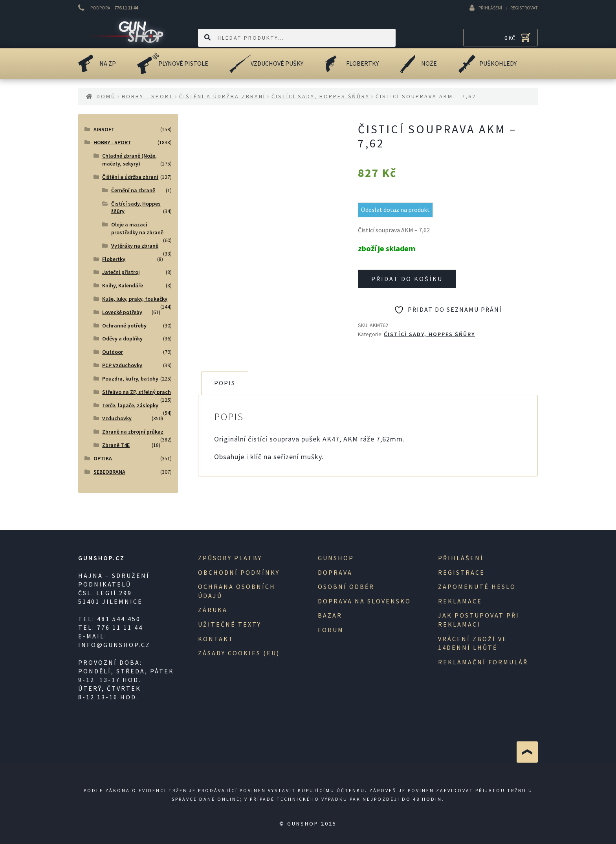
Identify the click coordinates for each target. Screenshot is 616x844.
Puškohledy (498, 63)
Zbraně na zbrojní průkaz (133, 432)
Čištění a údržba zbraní (222, 96)
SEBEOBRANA (109, 472)
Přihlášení (490, 8)
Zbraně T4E (116, 445)
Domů (106, 96)
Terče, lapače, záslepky (130, 405)
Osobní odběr (346, 587)
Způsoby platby (230, 558)
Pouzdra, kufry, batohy (130, 379)
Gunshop (336, 558)
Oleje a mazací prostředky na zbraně (137, 228)
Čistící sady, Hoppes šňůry (321, 96)
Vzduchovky (117, 418)
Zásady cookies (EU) (239, 653)
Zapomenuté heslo (477, 587)
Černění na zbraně (133, 190)
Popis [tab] (225, 383)
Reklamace (460, 601)
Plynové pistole (183, 63)
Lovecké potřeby (122, 312)
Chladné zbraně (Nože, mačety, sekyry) (129, 160)
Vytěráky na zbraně (135, 246)
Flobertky (362, 63)
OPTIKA (103, 458)
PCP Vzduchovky (122, 365)
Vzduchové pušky (277, 63)
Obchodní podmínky (239, 572)
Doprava (335, 572)
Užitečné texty (230, 624)
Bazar (330, 615)
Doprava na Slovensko (364, 601)
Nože (429, 63)
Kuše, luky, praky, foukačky (135, 299)
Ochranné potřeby (124, 325)
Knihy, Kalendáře (123, 285)
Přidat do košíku (407, 279)
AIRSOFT (104, 129)
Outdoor (113, 352)
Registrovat (524, 8)
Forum (331, 630)
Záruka (213, 610)
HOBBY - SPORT (148, 96)
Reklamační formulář (483, 662)
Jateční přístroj (121, 272)
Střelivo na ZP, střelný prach (137, 392)
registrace (461, 572)
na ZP (108, 63)
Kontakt (216, 639)
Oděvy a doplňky (122, 338)
